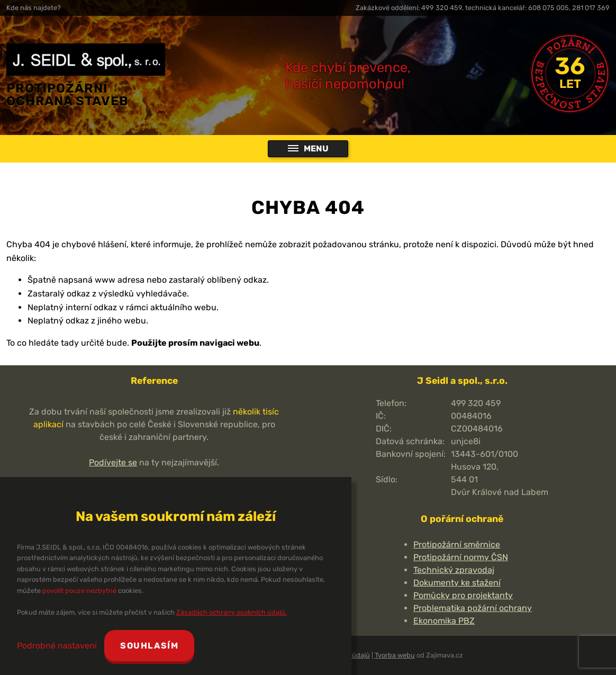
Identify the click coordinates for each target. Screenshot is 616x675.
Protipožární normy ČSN (461, 557)
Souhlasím (149, 646)
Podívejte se (113, 462)
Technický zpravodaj (454, 570)
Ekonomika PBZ (444, 621)
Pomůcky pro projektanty (463, 595)
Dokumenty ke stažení (457, 583)
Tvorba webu (395, 655)
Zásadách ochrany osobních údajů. (232, 612)
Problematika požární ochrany (473, 608)
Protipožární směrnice (457, 544)
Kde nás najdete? (34, 8)
